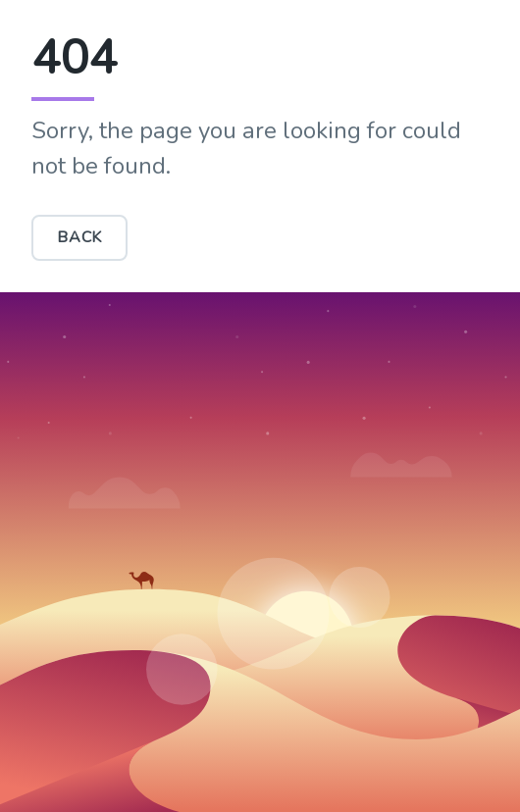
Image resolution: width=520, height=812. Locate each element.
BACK (79, 237)
